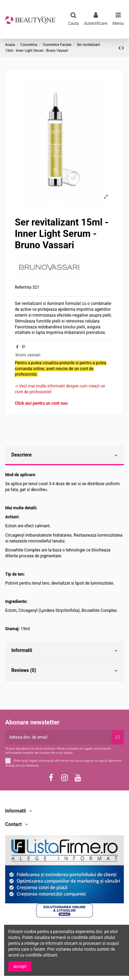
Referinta (23, 287)
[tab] (64, 456)
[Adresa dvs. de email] (58, 737)
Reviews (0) (64, 671)
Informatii (64, 651)
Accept (20, 967)
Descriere (64, 455)
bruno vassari (28, 355)
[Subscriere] (118, 737)
